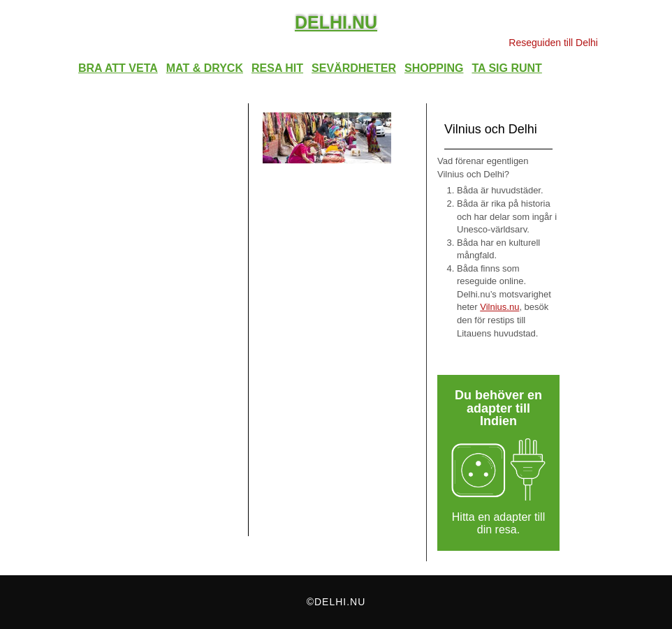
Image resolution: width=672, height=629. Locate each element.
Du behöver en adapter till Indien (498, 408)
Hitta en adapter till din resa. (498, 524)
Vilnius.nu (499, 307)
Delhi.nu (336, 22)
